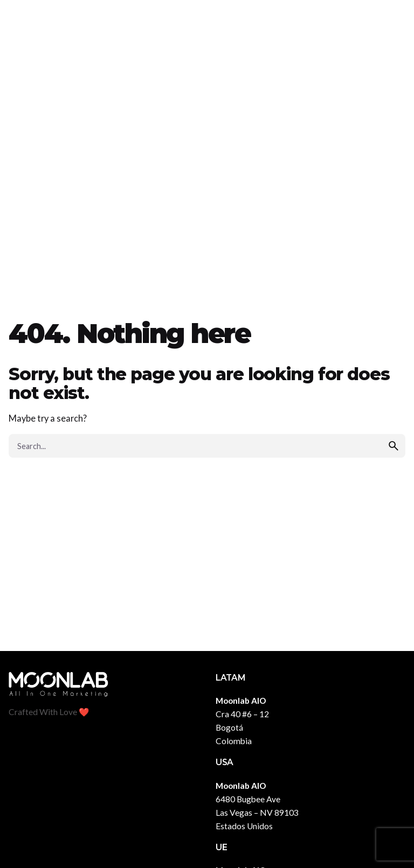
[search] (394, 446)
